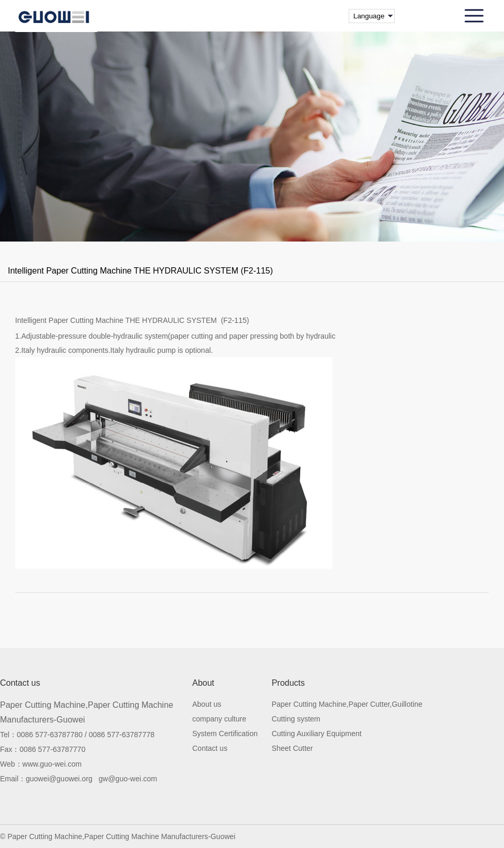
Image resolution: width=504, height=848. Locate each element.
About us (207, 704)
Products (288, 683)
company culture (219, 719)
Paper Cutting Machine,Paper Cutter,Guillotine (347, 704)
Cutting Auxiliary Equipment (316, 734)
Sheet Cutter (292, 748)
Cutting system (296, 719)
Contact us (210, 748)
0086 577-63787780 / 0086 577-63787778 (86, 735)
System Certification (225, 734)
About (203, 683)
